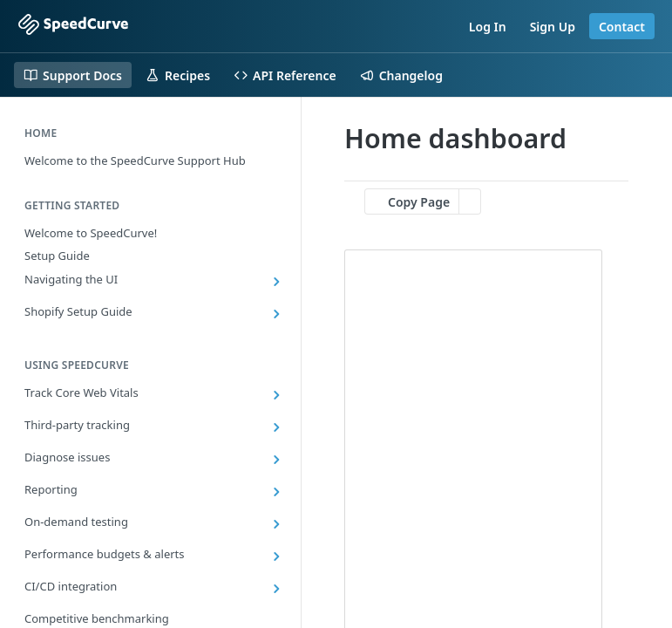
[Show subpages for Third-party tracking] (276, 427)
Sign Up (553, 27)
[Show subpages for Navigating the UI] (276, 282)
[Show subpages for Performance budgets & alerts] (276, 556)
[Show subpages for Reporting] (276, 492)
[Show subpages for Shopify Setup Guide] (276, 314)
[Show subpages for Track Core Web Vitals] (276, 395)
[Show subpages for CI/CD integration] (276, 589)
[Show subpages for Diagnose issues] (276, 460)
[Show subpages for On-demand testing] (276, 524)
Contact (622, 27)
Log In (488, 27)
